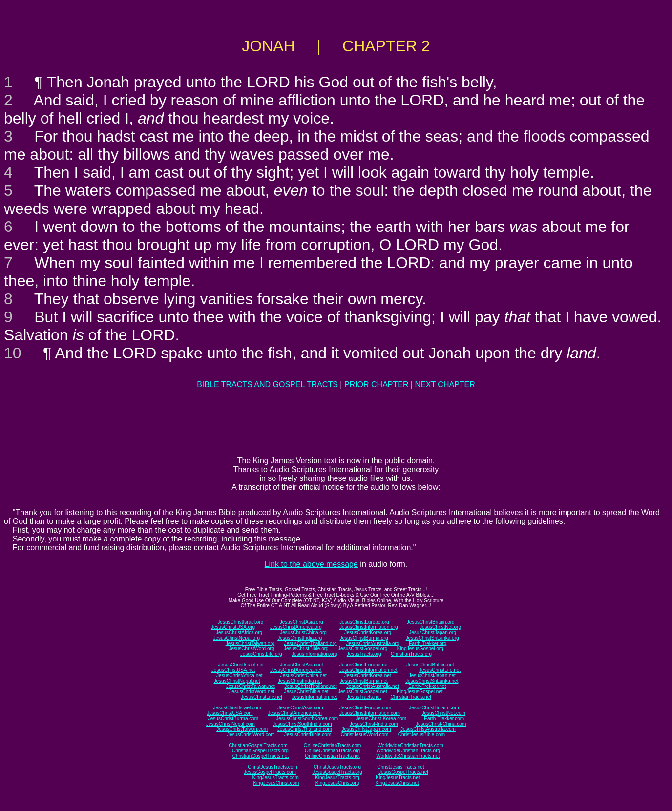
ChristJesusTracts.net (400, 767)
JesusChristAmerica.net (296, 670)
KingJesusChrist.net (397, 783)
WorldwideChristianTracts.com (410, 745)
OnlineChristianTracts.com (332, 745)
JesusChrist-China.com (441, 724)
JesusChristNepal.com (231, 724)
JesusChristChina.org (303, 633)
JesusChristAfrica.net (239, 676)
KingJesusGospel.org (420, 649)
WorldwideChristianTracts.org (408, 751)
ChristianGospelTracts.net (261, 756)
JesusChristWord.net (252, 692)
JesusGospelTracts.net (403, 772)
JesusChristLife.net (440, 670)
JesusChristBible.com (308, 735)
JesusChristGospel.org (363, 649)
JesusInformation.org (314, 654)
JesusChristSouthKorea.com (307, 718)
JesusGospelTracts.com (270, 772)
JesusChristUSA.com (230, 713)
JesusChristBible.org (306, 649)
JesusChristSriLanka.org (432, 638)
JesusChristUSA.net (233, 670)
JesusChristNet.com (443, 713)
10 (13, 353)
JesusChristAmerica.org (296, 627)
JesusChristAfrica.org (239, 633)
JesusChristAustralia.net (373, 686)
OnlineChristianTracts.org (332, 751)
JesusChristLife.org (261, 654)
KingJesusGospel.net (420, 692)
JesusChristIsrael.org (240, 622)
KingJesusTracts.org (337, 778)
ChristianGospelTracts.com (258, 745)
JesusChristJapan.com (366, 729)
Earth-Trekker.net (427, 686)
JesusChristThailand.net (310, 686)
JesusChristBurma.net (364, 681)
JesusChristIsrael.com (237, 708)
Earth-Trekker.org (428, 643)
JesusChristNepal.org (236, 638)
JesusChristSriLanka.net (432, 681)
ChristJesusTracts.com (272, 767)
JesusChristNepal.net (237, 681)
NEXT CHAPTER (445, 385)
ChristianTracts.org (411, 654)
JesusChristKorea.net (368, 676)
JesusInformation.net (314, 697)
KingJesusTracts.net (398, 778)
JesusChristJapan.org (432, 633)
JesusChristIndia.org (300, 638)
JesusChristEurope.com (365, 708)
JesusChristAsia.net (301, 665)
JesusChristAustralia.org (373, 643)
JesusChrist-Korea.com (381, 718)
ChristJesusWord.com (365, 735)
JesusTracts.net (364, 697)
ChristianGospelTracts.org (260, 751)
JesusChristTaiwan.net (251, 686)
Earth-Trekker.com (444, 718)
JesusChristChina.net (304, 676)
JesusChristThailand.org (311, 643)
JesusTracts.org (364, 654)
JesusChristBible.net (306, 692)
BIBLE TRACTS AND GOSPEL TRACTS (267, 385)
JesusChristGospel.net (363, 692)
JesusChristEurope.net (364, 665)
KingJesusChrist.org (337, 783)
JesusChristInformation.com (370, 713)
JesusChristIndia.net (300, 681)
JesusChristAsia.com (300, 708)
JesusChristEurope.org (364, 622)
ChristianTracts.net (411, 697)
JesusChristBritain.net (430, 665)
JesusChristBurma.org (364, 638)
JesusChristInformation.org (369, 627)
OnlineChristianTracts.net (332, 756)
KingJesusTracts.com (276, 778)
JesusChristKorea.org (368, 633)
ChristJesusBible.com (421, 735)
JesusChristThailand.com (305, 729)
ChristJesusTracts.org (337, 767)
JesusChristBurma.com (233, 718)
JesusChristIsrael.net (241, 665)
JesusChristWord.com (251, 735)
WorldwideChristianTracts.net (408, 756)
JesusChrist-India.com (374, 724)
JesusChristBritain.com (434, 708)
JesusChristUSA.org (233, 627)
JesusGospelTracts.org (337, 772)
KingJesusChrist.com (276, 783)
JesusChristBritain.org (431, 622)
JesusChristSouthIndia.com (302, 724)
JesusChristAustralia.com (428, 729)
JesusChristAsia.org (302, 622)
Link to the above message (311, 564)
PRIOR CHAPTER (377, 385)
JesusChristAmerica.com (295, 713)
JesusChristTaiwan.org (250, 643)
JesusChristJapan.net (432, 676)
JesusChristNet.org (440, 627)
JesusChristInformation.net (368, 670)
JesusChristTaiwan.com (242, 729)
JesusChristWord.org (251, 649)
